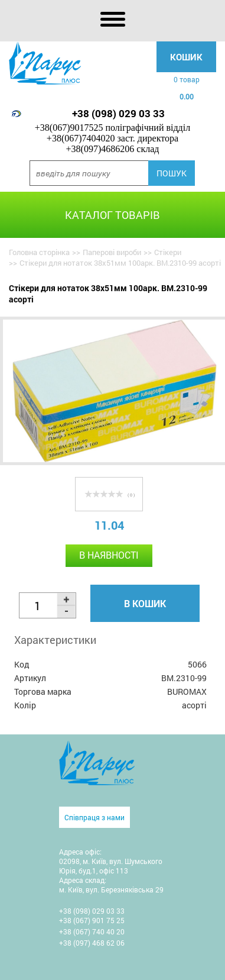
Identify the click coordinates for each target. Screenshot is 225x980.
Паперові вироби (112, 252)
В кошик (145, 603)
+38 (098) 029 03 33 (118, 113)
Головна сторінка (39, 252)
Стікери (168, 252)
